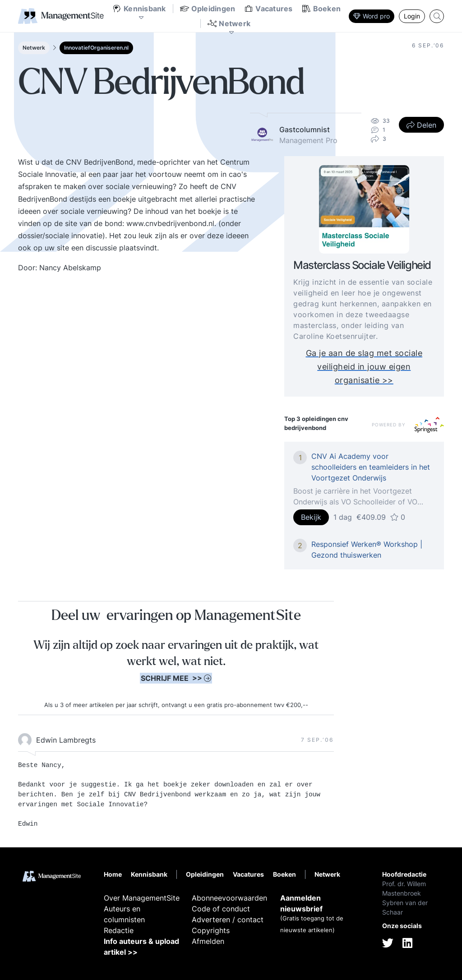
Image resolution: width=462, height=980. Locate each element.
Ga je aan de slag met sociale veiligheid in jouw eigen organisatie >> (364, 367)
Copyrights (211, 930)
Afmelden (208, 941)
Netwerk (34, 48)
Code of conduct (221, 909)
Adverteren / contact (228, 920)
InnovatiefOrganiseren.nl (96, 48)
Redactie (119, 930)
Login (412, 16)
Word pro (372, 16)
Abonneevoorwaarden (229, 898)
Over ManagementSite (142, 898)
